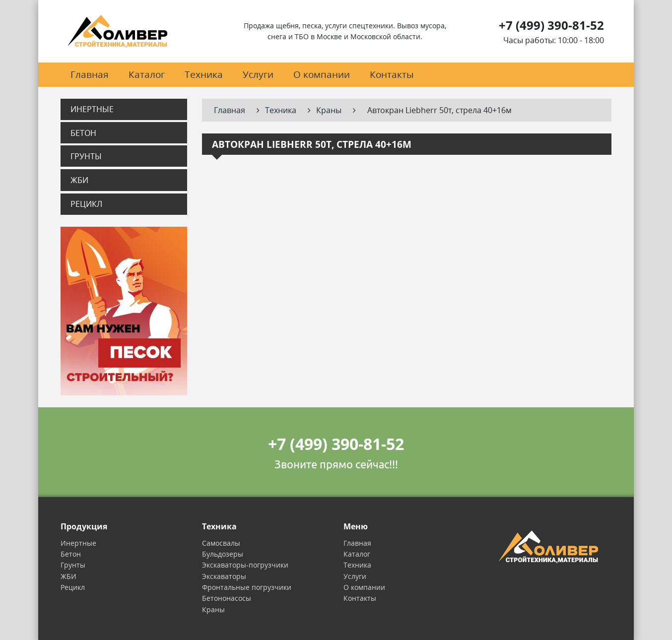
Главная (90, 74)
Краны (213, 609)
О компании (322, 74)
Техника (204, 74)
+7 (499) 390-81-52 (551, 25)
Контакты (392, 74)
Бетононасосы (227, 598)
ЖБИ (79, 180)
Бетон (83, 133)
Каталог (147, 74)
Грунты (86, 156)
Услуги (258, 74)
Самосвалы (221, 543)
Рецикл (86, 204)
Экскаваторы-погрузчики (245, 565)
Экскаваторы (224, 576)
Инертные (92, 109)
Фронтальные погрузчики (247, 587)
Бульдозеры (223, 554)
